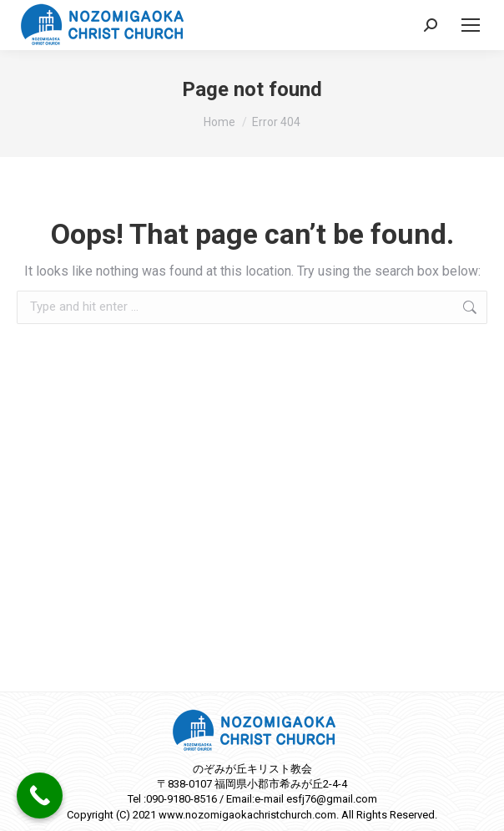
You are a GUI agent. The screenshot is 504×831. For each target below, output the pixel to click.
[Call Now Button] (40, 796)
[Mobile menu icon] (471, 25)
